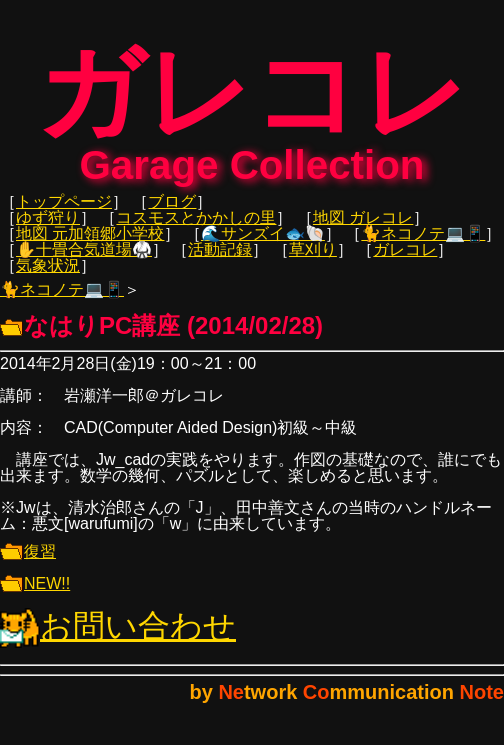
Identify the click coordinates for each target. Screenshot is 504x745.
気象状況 (48, 278)
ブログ (172, 214)
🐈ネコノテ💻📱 (423, 246)
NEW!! (35, 596)
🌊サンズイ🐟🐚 (263, 246)
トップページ (64, 214)
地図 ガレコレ (363, 230)
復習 (28, 564)
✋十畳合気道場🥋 (84, 262)
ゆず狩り (48, 230)
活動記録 (220, 262)
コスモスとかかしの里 (196, 230)
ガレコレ (405, 262)
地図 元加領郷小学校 (90, 246)
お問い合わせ (118, 639)
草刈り (313, 262)
